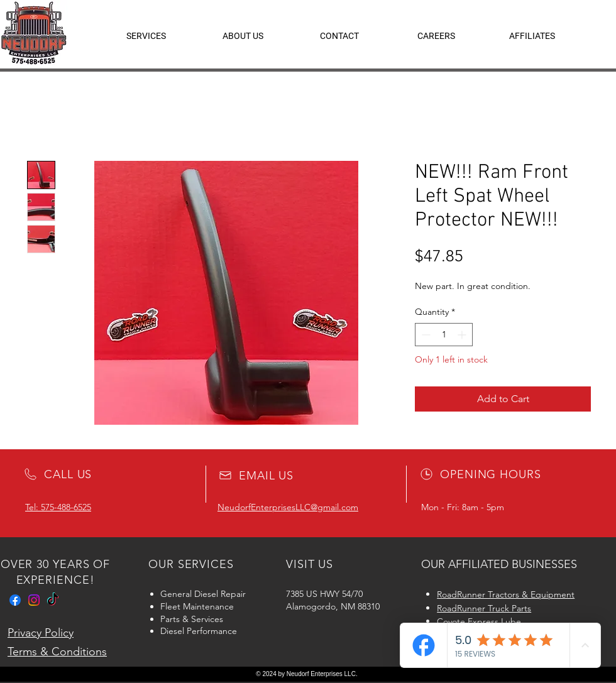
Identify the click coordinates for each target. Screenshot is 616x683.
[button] (532, 36)
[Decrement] (425, 335)
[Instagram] (34, 600)
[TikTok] (53, 600)
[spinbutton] (444, 335)
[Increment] (463, 335)
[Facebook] (15, 600)
